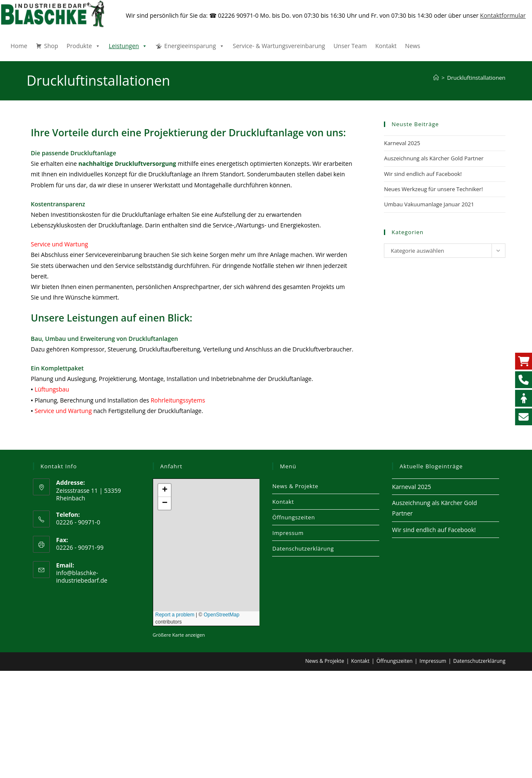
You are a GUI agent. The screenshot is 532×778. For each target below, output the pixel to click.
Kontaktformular (503, 15)
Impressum (288, 533)
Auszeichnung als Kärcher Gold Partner (434, 158)
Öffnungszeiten (293, 517)
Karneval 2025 (402, 143)
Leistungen (128, 46)
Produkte (84, 46)
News (413, 46)
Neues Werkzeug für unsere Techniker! (433, 189)
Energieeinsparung (194, 46)
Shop (51, 46)
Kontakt (386, 46)
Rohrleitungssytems (178, 400)
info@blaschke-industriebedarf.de (82, 577)
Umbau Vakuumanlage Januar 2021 (429, 204)
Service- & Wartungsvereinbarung (279, 46)
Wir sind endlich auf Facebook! (423, 174)
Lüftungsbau (52, 389)
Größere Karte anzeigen (179, 635)
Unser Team (350, 46)
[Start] (436, 78)
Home (19, 46)
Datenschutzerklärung (303, 548)
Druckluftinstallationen (476, 78)
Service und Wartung (59, 244)
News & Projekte (295, 486)
